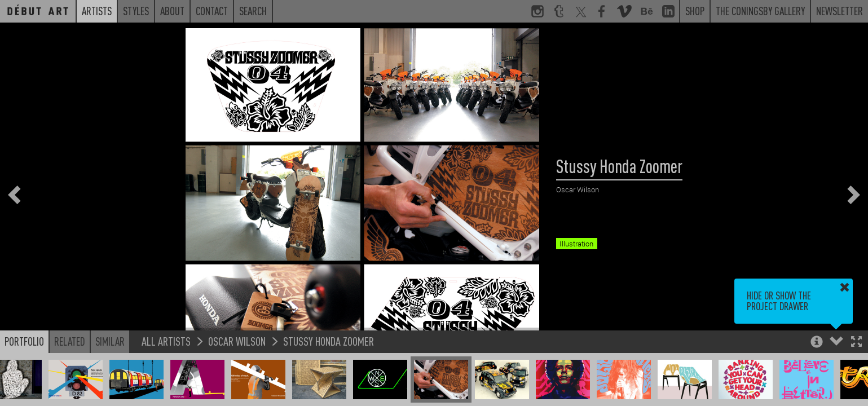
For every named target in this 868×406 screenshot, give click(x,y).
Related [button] (70, 341)
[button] (856, 343)
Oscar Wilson (237, 341)
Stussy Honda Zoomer (329, 341)
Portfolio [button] (24, 341)
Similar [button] (110, 341)
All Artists (166, 341)
